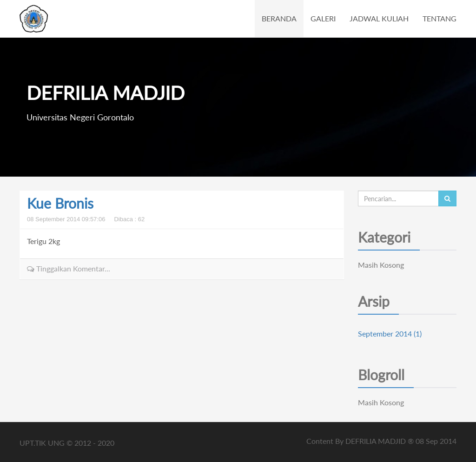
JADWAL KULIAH (379, 18)
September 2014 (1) (390, 333)
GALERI (323, 18)
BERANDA (279, 18)
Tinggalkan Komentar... (69, 268)
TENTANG (440, 18)
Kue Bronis (60, 203)
